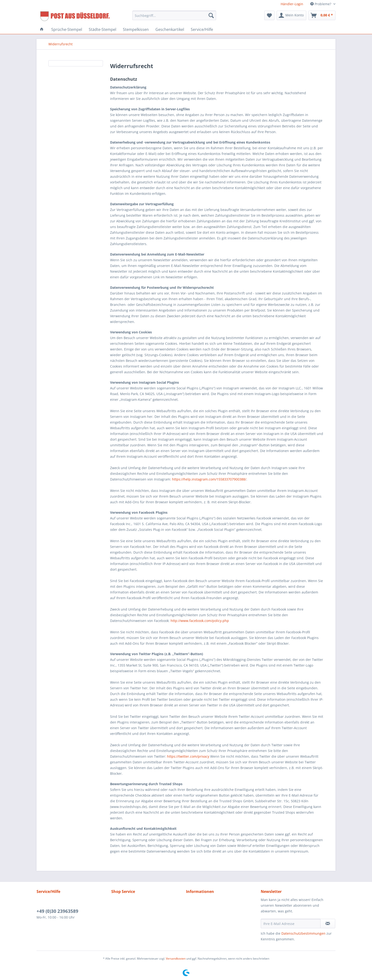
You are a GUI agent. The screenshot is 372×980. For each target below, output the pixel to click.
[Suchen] (211, 15)
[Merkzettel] (269, 15)
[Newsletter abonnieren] (328, 924)
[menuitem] (174, 18)
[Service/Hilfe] (202, 29)
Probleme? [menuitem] (321, 4)
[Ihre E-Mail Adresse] (291, 924)
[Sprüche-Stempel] (67, 29)
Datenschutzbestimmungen (303, 933)
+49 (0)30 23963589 (57, 911)
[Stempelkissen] (136, 29)
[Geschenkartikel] (170, 29)
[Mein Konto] (291, 15)
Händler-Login (292, 4)
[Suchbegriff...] (174, 15)
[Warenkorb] (322, 15)
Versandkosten (176, 959)
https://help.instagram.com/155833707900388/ (209, 479)
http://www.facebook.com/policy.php (200, 621)
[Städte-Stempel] (102, 29)
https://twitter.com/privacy (188, 756)
